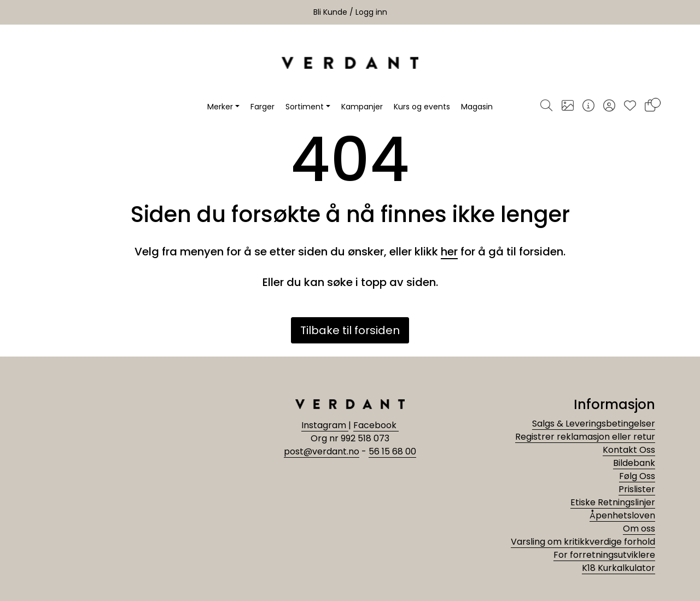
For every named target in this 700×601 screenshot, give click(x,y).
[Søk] (546, 107)
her (449, 252)
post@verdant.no (322, 451)
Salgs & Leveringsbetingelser (594, 424)
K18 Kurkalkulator (619, 568)
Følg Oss (637, 476)
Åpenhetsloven (622, 515)
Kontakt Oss (629, 450)
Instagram (325, 425)
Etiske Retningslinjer (613, 502)
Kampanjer (362, 107)
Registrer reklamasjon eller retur (585, 437)
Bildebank (634, 463)
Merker (220, 107)
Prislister (637, 489)
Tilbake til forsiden (350, 330)
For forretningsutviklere (604, 555)
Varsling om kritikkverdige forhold (583, 542)
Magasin (477, 107)
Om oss (639, 529)
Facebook (376, 425)
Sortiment (305, 107)
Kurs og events (422, 107)
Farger (262, 107)
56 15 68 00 (392, 451)
